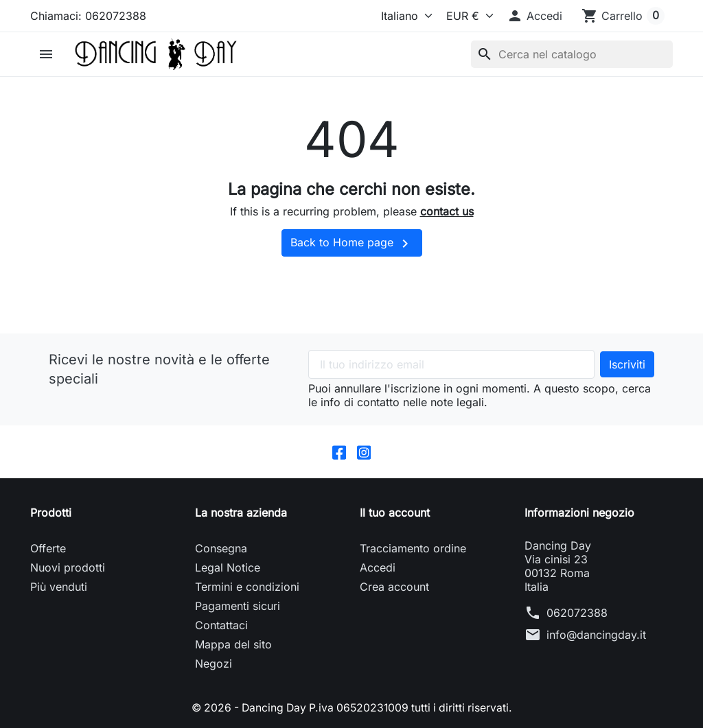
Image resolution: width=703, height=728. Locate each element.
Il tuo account (395, 513)
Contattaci (221, 625)
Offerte (48, 548)
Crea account (394, 587)
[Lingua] (404, 16)
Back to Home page (352, 244)
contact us (447, 211)
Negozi (214, 664)
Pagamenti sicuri (238, 606)
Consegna (221, 548)
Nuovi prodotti (68, 567)
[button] (534, 16)
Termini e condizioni (247, 587)
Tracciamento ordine (413, 548)
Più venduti (59, 587)
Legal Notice (228, 567)
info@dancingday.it (596, 635)
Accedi (378, 567)
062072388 (577, 613)
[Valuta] (466, 16)
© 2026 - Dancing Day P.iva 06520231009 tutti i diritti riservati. (351, 707)
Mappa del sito (233, 644)
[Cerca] (572, 54)
